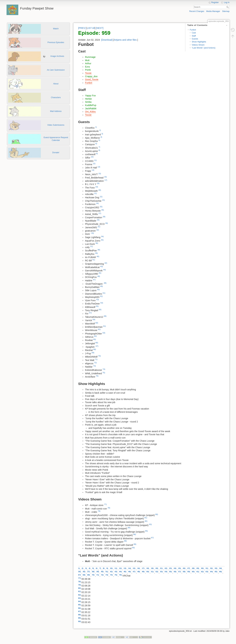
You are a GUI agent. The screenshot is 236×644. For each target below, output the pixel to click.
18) (98, 183)
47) (94, 280)
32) (98, 230)
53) (98, 300)
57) (90, 313)
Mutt (87, 60)
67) (97, 346)
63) (104, 333)
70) (99, 356)
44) (104, 270)
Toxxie (88, 73)
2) (100, 130)
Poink (88, 70)
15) (100, 174)
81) (146, 518)
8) (99, 150)
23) (103, 200)
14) (93, 170)
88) (126, 541)
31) (99, 227)
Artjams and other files (125, 40)
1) (96, 127)
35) (102, 240)
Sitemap (226, 11)
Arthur (88, 63)
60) (97, 323)
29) (98, 220)
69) (93, 353)
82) (146, 521)
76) (97, 376)
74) (104, 369)
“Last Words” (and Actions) (204, 48)
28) (104, 217)
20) (100, 190)
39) (96, 253)
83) (150, 524)
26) (103, 210)
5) (99, 140)
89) (135, 544)
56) (100, 310)
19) (97, 187)
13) (99, 167)
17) (106, 180)
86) (135, 534)
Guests (195, 39)
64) (95, 336)
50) (98, 290)
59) (94, 320)
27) (100, 213)
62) (99, 329)
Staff (194, 36)
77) (105, 504)
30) (107, 223)
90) (133, 548)
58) (105, 316)
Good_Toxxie (92, 79)
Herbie (88, 99)
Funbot (193, 30)
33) (93, 233)
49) (101, 286)
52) (101, 296)
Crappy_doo (91, 76)
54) (102, 303)
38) (99, 250)
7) (99, 147)
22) (101, 197)
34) (102, 236)
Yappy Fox (90, 96)
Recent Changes (197, 11)
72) (95, 363)
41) (94, 260)
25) (101, 207)
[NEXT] (100, 28)
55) (97, 306)
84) (129, 528)
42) (106, 263)
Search (228, 7)
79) (99, 511)
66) (97, 343)
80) (157, 514)
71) (96, 359)
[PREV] (82, 28)
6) (96, 144)
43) (101, 266)
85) (146, 531)
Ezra (87, 67)
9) (97, 154)
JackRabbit (91, 108)
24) (97, 203)
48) (105, 283)
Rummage (90, 57)
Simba (88, 102)
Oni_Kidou (90, 112)
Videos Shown (198, 45)
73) (94, 366)
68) (95, 349)
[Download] (107, 40)
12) (94, 164)
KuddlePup (91, 105)
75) (104, 373)
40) (98, 256)
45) (100, 273)
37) (92, 246)
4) (101, 137)
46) (99, 276)
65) (95, 339)
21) (95, 193)
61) (104, 326)
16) (105, 177)
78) (109, 508)
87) (152, 538)
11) (95, 160)
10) (92, 157)
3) (102, 134)
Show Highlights (199, 42)
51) (104, 293)
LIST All (91, 28)
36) (97, 243)
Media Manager (213, 11)
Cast (194, 33)
